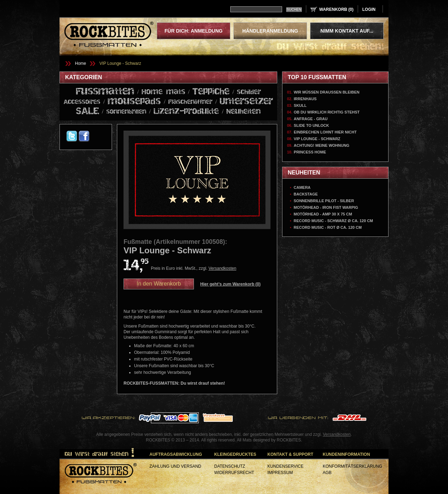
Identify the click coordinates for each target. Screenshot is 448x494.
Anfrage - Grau (311, 119)
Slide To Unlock (311, 125)
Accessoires (82, 102)
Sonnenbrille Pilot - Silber (324, 201)
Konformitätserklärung (352, 466)
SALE (87, 111)
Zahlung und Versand (175, 466)
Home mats (163, 92)
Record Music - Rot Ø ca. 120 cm (328, 227)
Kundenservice (285, 466)
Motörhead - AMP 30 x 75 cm (323, 214)
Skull (300, 105)
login (369, 9)
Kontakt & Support (290, 454)
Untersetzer (246, 101)
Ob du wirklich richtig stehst (327, 112)
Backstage (306, 194)
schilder (249, 92)
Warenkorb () (336, 9)
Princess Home (310, 152)
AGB (327, 473)
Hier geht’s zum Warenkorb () (230, 284)
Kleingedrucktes (235, 454)
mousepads (134, 101)
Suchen (294, 10)
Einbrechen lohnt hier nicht (325, 132)
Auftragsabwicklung (176, 454)
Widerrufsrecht (234, 473)
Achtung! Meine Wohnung (321, 145)
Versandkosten (222, 268)
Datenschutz (230, 466)
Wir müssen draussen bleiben (327, 92)
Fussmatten (105, 92)
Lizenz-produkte (186, 112)
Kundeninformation (346, 454)
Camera (302, 187)
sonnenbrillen (126, 112)
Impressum (280, 473)
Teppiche (211, 92)
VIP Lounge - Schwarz (120, 63)
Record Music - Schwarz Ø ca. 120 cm (333, 221)
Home (80, 63)
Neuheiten (244, 112)
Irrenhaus (305, 99)
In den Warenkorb (159, 284)
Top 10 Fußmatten (317, 77)
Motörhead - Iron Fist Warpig (326, 207)
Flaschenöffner (190, 102)
